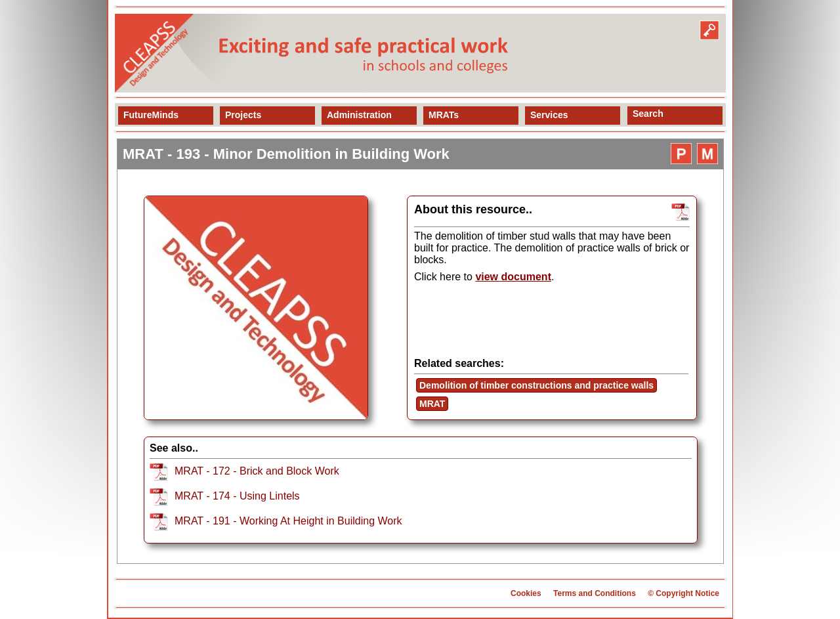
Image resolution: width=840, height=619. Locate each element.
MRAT (432, 404)
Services (549, 115)
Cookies (526, 593)
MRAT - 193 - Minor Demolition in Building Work (286, 154)
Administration (359, 115)
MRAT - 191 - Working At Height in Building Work (288, 521)
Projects (243, 115)
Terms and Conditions (595, 593)
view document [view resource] (513, 277)
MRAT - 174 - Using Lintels (237, 496)
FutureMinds (151, 115)
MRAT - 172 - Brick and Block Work (257, 471)
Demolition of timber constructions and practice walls (536, 385)
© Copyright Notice (683, 593)
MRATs (444, 115)
